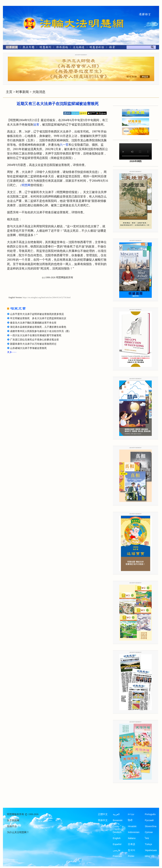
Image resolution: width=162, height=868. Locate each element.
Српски (149, 832)
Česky (116, 826)
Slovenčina (151, 826)
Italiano (132, 838)
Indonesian (134, 832)
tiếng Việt (150, 856)
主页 (9, 92)
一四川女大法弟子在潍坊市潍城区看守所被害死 (36, 335)
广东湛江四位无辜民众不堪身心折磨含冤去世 (36, 340)
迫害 (36, 125)
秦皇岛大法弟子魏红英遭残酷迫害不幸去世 (33, 323)
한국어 (132, 850)
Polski (131, 856)
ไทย (147, 838)
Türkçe (148, 844)
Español (117, 844)
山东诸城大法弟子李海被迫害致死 (28, 348)
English (117, 838)
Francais (117, 856)
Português (150, 814)
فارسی (117, 850)
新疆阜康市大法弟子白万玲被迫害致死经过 (33, 344)
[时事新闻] (11, 48)
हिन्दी (130, 820)
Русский (149, 820)
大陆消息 (39, 92)
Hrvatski (132, 826)
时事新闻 (22, 92)
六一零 (64, 145)
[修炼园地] (62, 48)
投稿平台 (12, 826)
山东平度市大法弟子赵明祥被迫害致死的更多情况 (37, 314)
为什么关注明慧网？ (18, 832)
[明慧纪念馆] (97, 48)
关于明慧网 (13, 820)
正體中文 (103, 814)
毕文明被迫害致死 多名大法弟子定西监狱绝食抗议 (38, 318)
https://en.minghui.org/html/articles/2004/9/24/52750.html (47, 297)
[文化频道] (79, 48)
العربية (116, 814)
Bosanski (118, 820)
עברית (131, 814)
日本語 (132, 844)
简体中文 (103, 820)
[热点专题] (29, 48)
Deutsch (117, 832)
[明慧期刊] (45, 48)
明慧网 (26, 185)
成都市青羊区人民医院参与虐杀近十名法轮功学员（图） (41, 331)
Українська (151, 850)
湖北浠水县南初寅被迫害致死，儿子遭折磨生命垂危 (38, 327)
